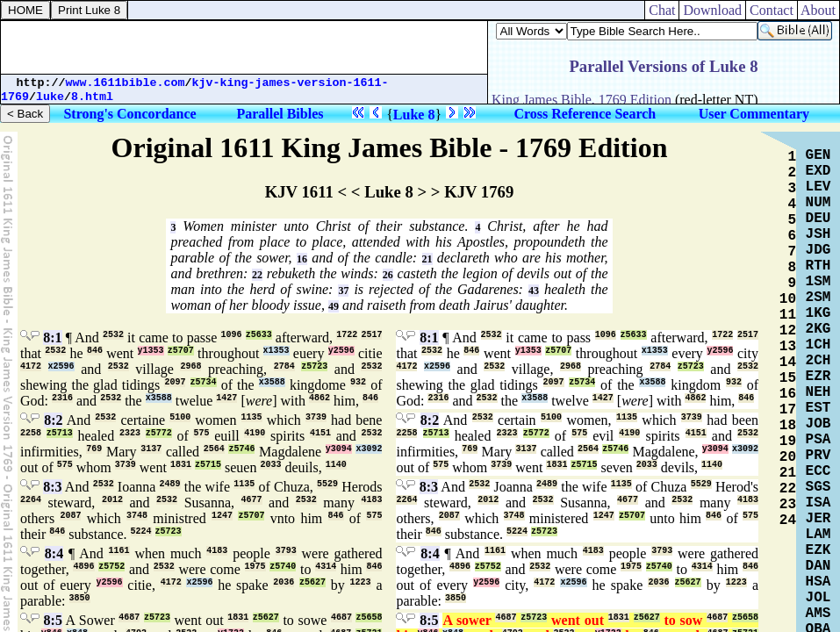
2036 (284, 582)
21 (427, 259)
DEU (818, 219)
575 (201, 433)
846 (95, 351)
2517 (371, 335)
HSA (818, 582)
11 (788, 315)
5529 (327, 484)
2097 (175, 382)
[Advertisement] (244, 47)
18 (788, 426)
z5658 (369, 618)
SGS (818, 487)
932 (358, 382)
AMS (818, 614)
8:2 (53, 420)
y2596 (341, 351)
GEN (818, 155)
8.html (92, 97)
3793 (286, 551)
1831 (181, 465)
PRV (818, 456)
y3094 (339, 449)
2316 (62, 398)
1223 (361, 582)
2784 (284, 366)
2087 (70, 516)
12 (788, 331)
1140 (336, 465)
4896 (83, 567)
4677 (252, 500)
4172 (31, 366)
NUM (818, 203)
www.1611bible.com (126, 83)
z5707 (181, 351)
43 (534, 291)
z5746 (241, 449)
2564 (214, 449)
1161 (119, 551)
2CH (818, 361)
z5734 (204, 382)
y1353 (151, 351)
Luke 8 (414, 115)
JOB (818, 424)
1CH (818, 345)
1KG (818, 313)
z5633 (259, 335)
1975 (255, 567)
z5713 (60, 433)
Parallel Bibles (280, 114)
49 (334, 306)
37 (343, 291)
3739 (316, 417)
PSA (818, 440)
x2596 (61, 366)
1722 (347, 335)
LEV (818, 187)
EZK (818, 550)
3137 (151, 449)
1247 (222, 516)
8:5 (53, 620)
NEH (818, 392)
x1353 (276, 351)
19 (788, 442)
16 (302, 259)
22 (257, 275)
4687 (129, 618)
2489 (170, 484)
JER (818, 519)
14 (788, 363)
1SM (818, 282)
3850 (80, 598)
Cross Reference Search (585, 114)
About (818, 10)
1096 (231, 335)
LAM (818, 535)
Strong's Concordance (129, 114)
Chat (662, 10)
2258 (31, 433)
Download (712, 10)
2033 (270, 465)
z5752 (111, 567)
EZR (818, 377)
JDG (818, 250)
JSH (818, 234)
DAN (818, 566)
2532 (113, 335)
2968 (190, 366)
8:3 (52, 487)
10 (788, 299)
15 (788, 378)
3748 (137, 516)
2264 (31, 500)
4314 (326, 567)
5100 (180, 417)
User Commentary (754, 114)
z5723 (314, 366)
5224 (141, 531)
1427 (226, 398)
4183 (371, 500)
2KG (818, 329)
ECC (818, 471)
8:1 (52, 338)
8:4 (54, 553)
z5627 (312, 582)
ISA (818, 503)
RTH (818, 266)
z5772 (159, 433)
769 (94, 449)
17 (788, 410)
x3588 (272, 382)
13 (788, 347)
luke (50, 97)
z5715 (208, 465)
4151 (320, 433)
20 (788, 457)
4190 (255, 433)
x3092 (369, 449)
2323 (130, 433)
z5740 (283, 567)
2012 (112, 500)
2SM (818, 298)
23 (788, 505)
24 (788, 521)
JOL (818, 598)
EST (818, 408)
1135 (252, 417)
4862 (319, 398)
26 (388, 275)
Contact (772, 10)
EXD (818, 171)
